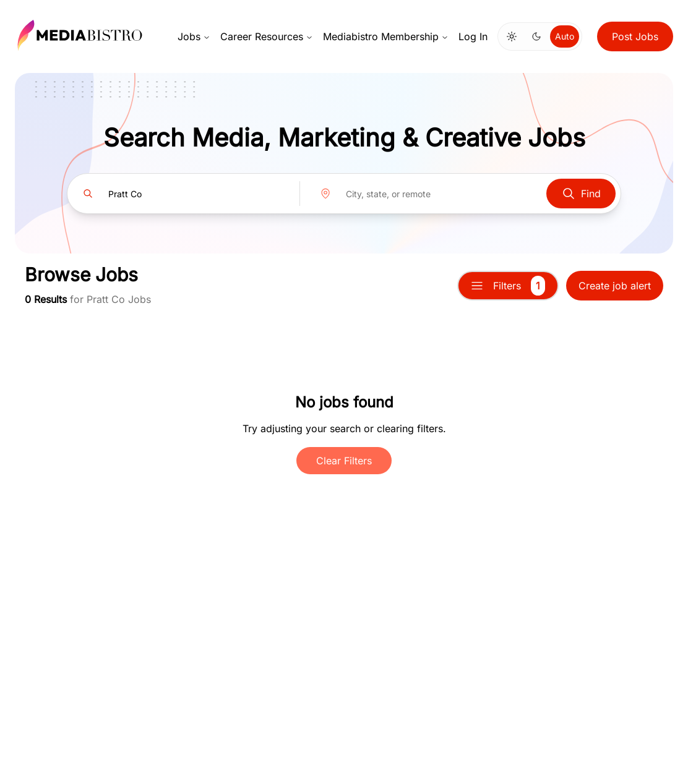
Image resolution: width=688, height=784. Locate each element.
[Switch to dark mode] (536, 36)
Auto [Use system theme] (565, 36)
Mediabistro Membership (386, 36)
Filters (508, 286)
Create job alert (615, 286)
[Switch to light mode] (512, 36)
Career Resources (267, 36)
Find (581, 194)
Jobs (194, 36)
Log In (473, 36)
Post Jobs (635, 36)
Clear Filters (344, 461)
